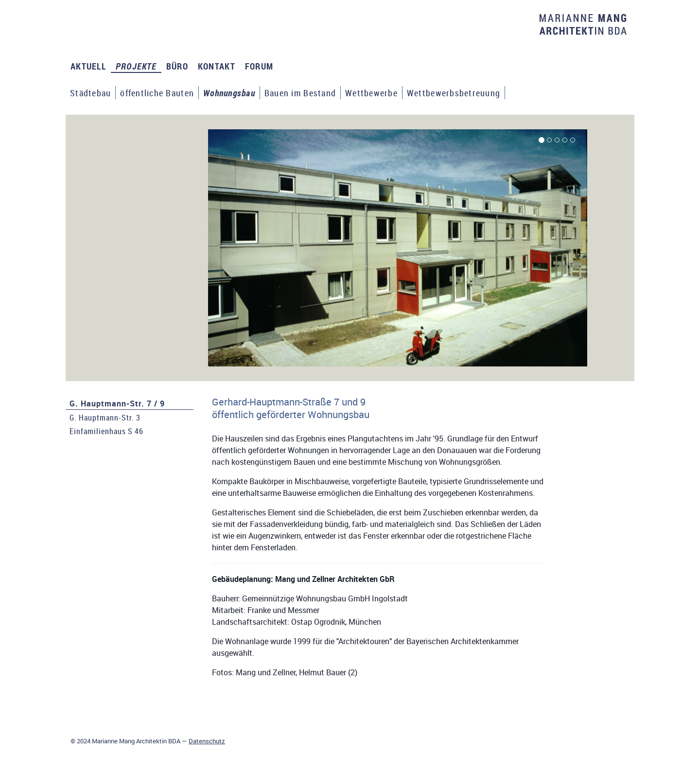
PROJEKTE (136, 66)
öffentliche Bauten (157, 93)
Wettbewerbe (371, 93)
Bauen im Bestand (300, 93)
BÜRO (177, 66)
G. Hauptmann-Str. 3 (105, 418)
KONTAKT (217, 66)
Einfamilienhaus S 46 (106, 431)
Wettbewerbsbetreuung (454, 93)
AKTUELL (88, 66)
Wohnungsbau (229, 93)
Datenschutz (207, 741)
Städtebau (90, 93)
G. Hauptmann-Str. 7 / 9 (117, 404)
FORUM (259, 66)
